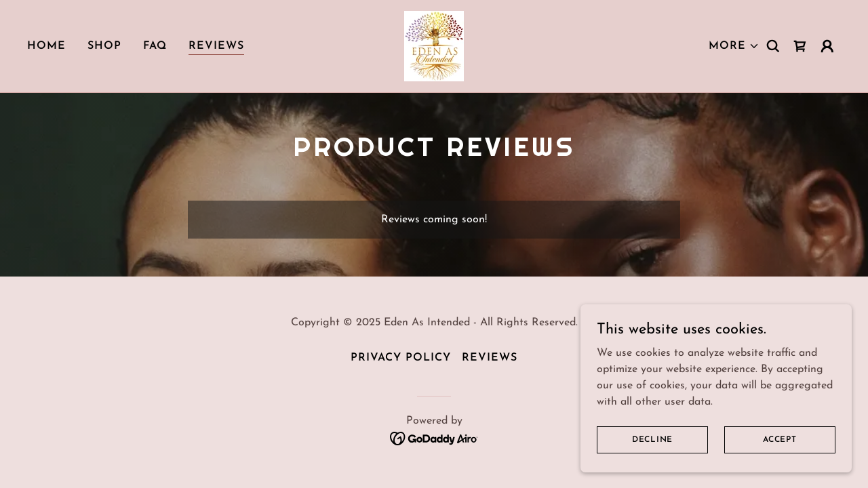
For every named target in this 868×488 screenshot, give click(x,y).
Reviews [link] (216, 46)
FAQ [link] (155, 46)
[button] (734, 46)
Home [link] (46, 46)
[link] (434, 45)
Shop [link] (104, 46)
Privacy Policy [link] (401, 358)
